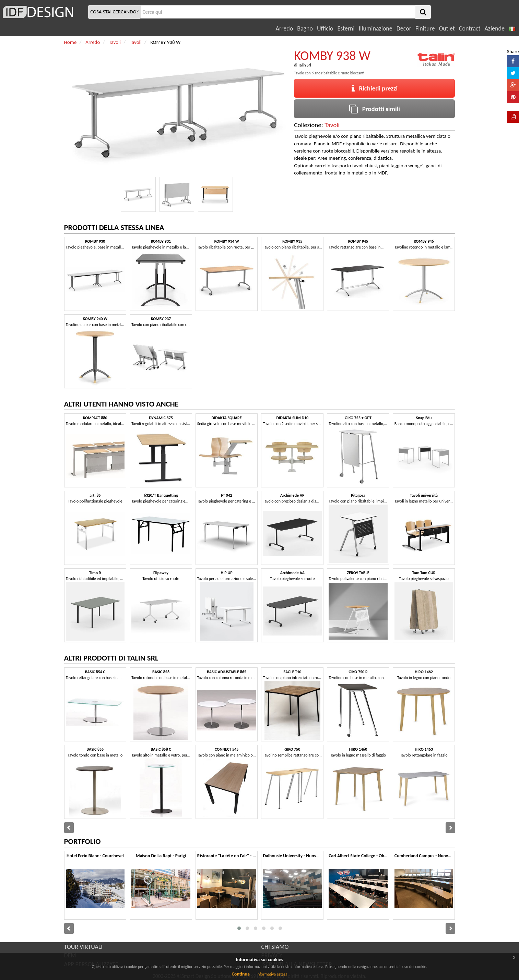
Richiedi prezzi (375, 88)
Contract (470, 28)
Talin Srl (305, 65)
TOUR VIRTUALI (83, 947)
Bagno (305, 28)
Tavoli (332, 125)
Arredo (285, 28)
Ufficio (325, 28)
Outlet (447, 28)
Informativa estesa (272, 974)
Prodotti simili (375, 109)
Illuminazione (376, 28)
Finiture (425, 28)
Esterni (346, 28)
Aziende (494, 28)
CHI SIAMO (275, 947)
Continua (240, 974)
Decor (404, 28)
